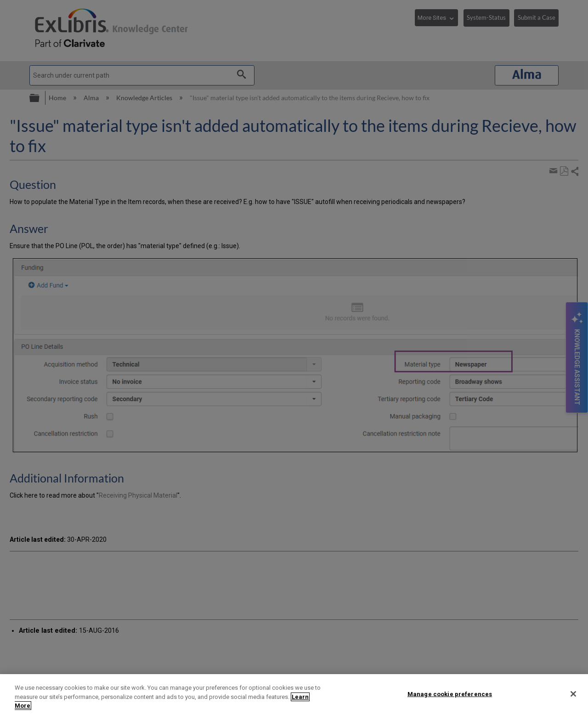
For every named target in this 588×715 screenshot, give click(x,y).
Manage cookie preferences (450, 694)
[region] (294, 695)
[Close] (573, 694)
